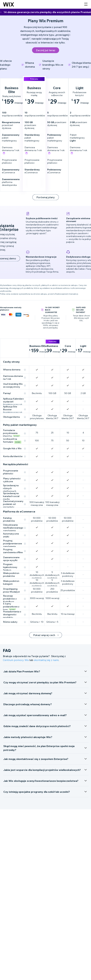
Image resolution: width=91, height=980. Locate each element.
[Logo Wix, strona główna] (9, 4)
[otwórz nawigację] (86, 4)
